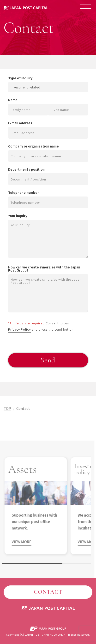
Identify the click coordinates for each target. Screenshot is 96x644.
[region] (46, 509)
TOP (7, 409)
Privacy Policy (19, 329)
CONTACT (48, 592)
